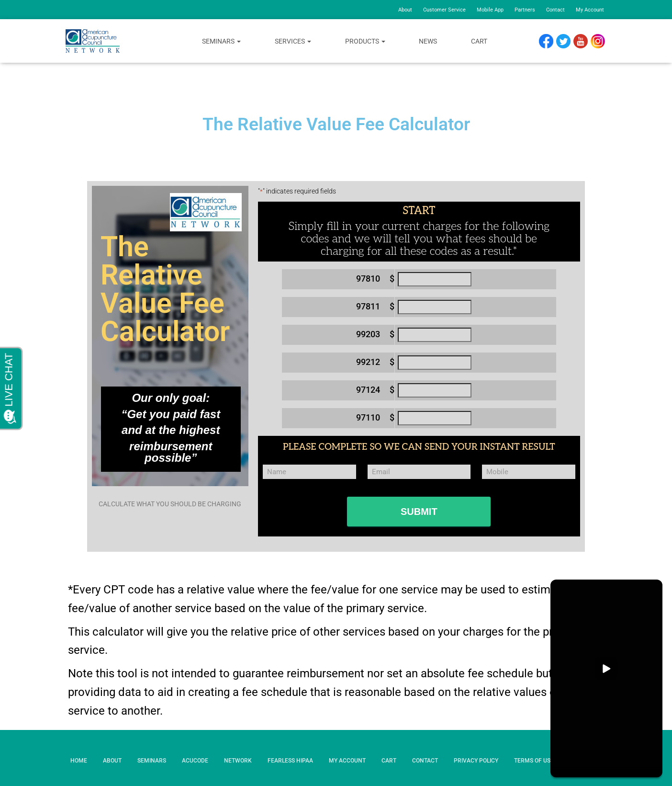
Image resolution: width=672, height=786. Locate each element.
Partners (525, 10)
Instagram (601, 41)
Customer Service (444, 10)
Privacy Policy (476, 761)
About (405, 10)
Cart (479, 41)
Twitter (567, 41)
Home (79, 761)
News (428, 41)
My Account (590, 10)
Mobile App (490, 10)
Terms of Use (534, 761)
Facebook (549, 41)
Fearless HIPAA (290, 761)
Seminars (221, 41)
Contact (555, 10)
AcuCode (195, 761)
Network (238, 761)
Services (293, 41)
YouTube (585, 41)
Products (365, 41)
